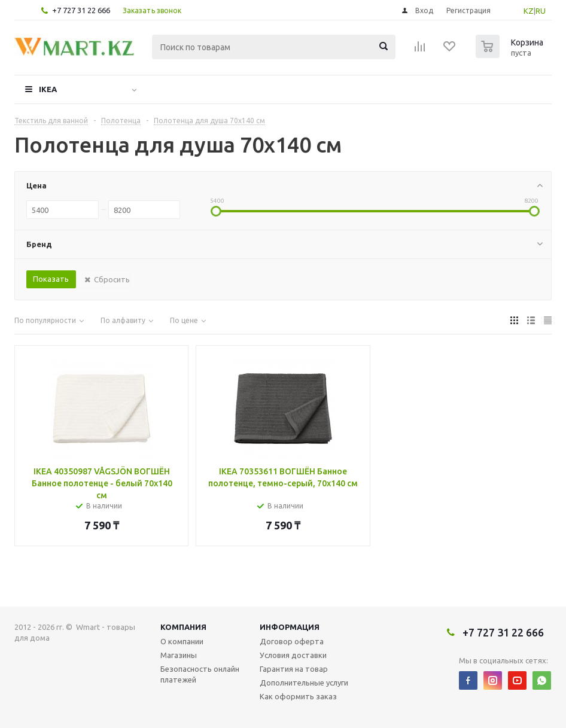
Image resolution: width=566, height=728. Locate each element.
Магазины (179, 655)
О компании (182, 641)
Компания (183, 627)
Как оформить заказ (298, 696)
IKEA (48, 89)
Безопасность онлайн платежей (200, 674)
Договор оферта (292, 641)
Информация (290, 627)
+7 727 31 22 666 (81, 10)
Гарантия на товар (294, 669)
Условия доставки (293, 655)
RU (541, 11)
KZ (529, 11)
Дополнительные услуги (304, 683)
